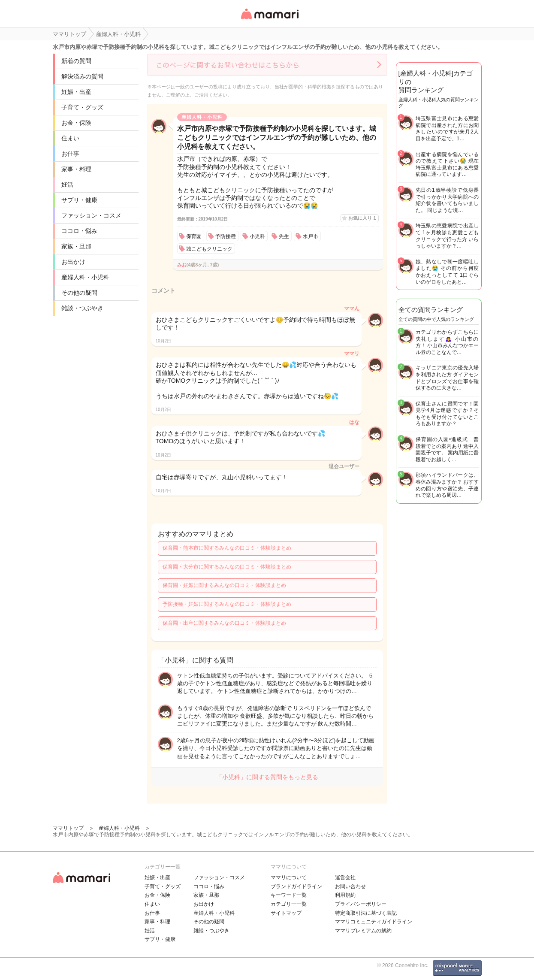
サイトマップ (286, 913)
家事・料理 (76, 169)
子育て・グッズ (82, 107)
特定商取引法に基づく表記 (366, 913)
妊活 (67, 185)
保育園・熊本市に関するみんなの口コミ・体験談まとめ (227, 548)
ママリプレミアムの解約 (363, 931)
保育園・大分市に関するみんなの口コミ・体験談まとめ (227, 567)
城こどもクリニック (209, 249)
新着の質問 (76, 61)
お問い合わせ (350, 886)
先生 (284, 236)
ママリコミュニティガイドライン (374, 922)
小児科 (257, 236)
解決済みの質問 (82, 76)
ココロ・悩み (79, 231)
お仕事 (70, 154)
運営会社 (345, 877)
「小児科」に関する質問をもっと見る (267, 777)
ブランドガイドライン (296, 886)
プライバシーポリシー (361, 904)
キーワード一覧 (289, 895)
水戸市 (311, 236)
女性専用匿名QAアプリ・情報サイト (269, 20)
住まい (70, 138)
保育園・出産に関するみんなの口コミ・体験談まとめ (224, 623)
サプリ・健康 (79, 200)
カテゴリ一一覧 (289, 904)
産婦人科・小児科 (85, 277)
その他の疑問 (79, 293)
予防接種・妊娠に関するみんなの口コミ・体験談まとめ (227, 604)
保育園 (194, 236)
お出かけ (73, 262)
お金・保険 (76, 123)
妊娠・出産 (76, 92)
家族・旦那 (76, 246)
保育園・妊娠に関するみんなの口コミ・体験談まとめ (224, 585)
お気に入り (362, 218)
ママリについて (289, 877)
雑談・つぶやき (82, 308)
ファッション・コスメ (91, 215)
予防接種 (226, 236)
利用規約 (345, 895)
